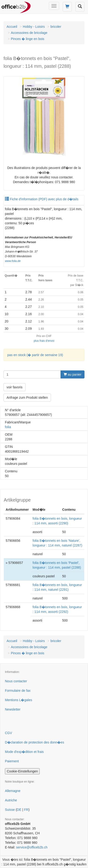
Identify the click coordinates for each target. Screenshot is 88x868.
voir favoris (15, 387)
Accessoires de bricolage (29, 33)
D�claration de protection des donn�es (34, 742)
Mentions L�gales (19, 700)
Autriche (11, 800)
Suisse (10, 810)
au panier (73, 374)
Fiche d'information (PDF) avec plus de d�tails (42, 199)
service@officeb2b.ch (32, 847)
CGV (8, 733)
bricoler (56, 27)
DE (19, 810)
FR (26, 810)
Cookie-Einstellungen (22, 771)
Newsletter (13, 709)
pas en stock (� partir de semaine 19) (35, 355)
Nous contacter (16, 681)
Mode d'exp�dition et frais (24, 752)
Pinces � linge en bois (27, 39)
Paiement (12, 761)
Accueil (12, 27)
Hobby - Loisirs (34, 27)
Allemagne (13, 791)
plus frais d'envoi (44, 341)
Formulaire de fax (18, 691)
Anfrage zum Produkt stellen (27, 398)
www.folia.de (13, 261)
